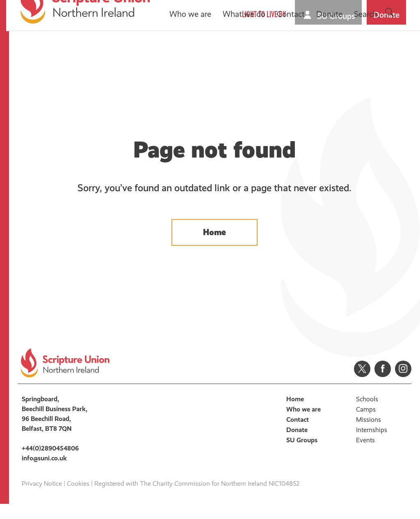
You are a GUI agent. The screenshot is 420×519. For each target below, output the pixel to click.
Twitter (362, 384)
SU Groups (337, 16)
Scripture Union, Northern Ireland (86, 44)
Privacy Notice (42, 499)
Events (365, 455)
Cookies (78, 499)
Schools (367, 414)
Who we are (192, 55)
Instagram (403, 384)
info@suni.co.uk (44, 473)
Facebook (383, 384)
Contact (292, 55)
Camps (366, 424)
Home (215, 243)
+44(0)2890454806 (50, 463)
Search (367, 55)
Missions (369, 435)
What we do (245, 55)
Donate (388, 15)
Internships (372, 445)
